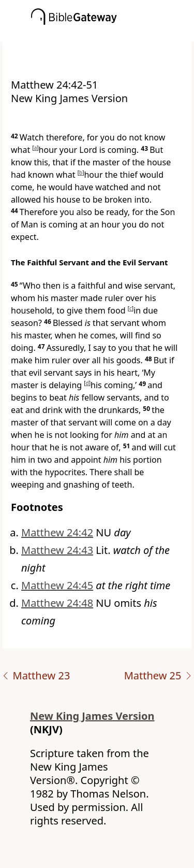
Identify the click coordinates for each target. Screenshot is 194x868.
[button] (113, 35)
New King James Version (92, 716)
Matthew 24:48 (57, 603)
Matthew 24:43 (57, 550)
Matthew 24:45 (57, 585)
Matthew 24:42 (57, 532)
